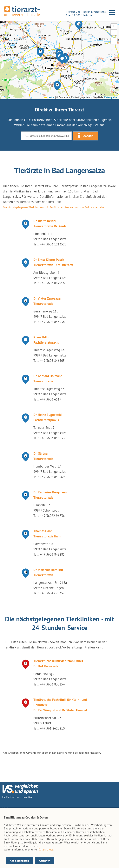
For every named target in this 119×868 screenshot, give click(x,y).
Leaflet (49, 97)
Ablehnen (45, 861)
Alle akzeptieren (19, 861)
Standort (85, 136)
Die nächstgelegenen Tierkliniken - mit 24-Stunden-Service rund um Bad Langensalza (54, 207)
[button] (62, 59)
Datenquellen (111, 97)
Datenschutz (46, 849)
